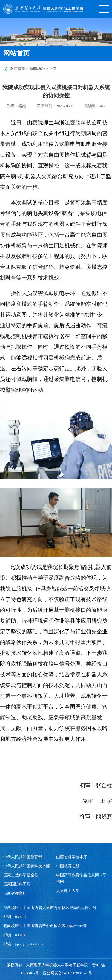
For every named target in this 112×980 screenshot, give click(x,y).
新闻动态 (37, 69)
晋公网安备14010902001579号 (67, 973)
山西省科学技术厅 (72, 857)
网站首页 (18, 69)
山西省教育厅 (15, 893)
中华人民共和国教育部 (23, 857)
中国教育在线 (68, 866)
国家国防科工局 (17, 884)
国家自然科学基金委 (21, 875)
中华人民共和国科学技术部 (27, 866)
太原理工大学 (68, 891)
